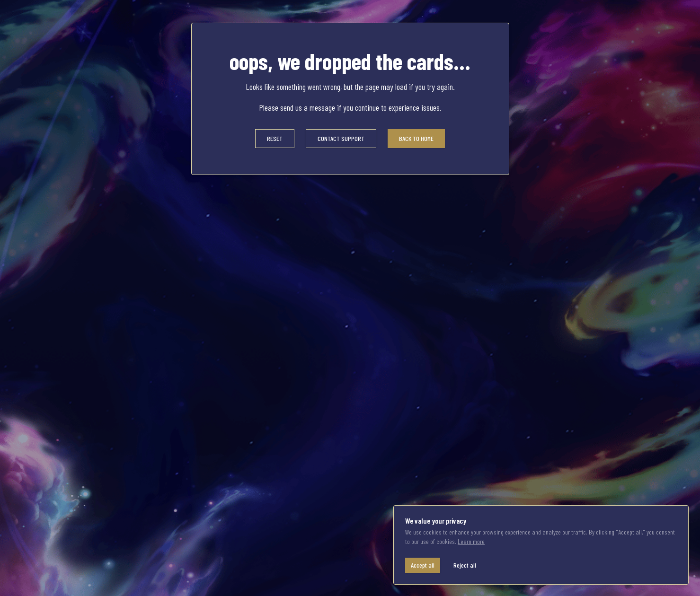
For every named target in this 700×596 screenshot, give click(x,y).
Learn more (471, 541)
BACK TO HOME (416, 138)
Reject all (465, 565)
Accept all (423, 565)
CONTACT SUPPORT (341, 138)
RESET (275, 138)
